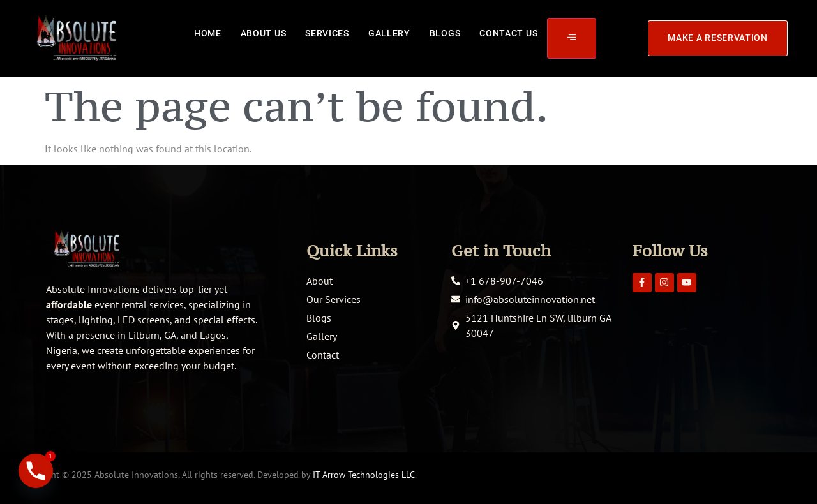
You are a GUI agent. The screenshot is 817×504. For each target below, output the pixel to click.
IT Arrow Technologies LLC (364, 475)
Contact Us (508, 33)
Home (208, 33)
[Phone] (36, 471)
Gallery (389, 33)
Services (327, 33)
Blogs (445, 33)
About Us (264, 33)
